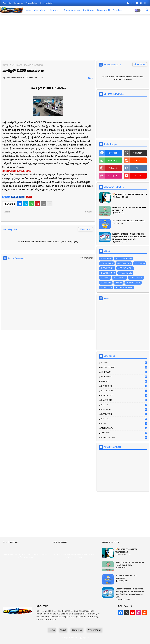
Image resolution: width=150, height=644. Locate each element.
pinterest (113, 168)
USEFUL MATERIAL (125, 287)
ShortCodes (88, 10)
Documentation (47, 3)
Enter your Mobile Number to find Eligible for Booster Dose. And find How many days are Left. (129, 237)
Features (55, 10)
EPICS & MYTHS (126, 268)
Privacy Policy (32, 3)
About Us (7, 3)
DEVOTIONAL (108, 268)
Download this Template (110, 10)
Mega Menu (40, 10)
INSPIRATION (137, 278)
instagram (113, 176)
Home (28, 10)
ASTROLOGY (108, 263)
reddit (137, 160)
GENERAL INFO (18, 197)
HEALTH (106, 278)
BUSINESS (141, 263)
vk (137, 168)
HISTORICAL (121, 278)
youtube (137, 176)
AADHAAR (107, 258)
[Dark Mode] (147, 10)
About (63, 630)
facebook (113, 153)
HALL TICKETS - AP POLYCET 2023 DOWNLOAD (129, 209)
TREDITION (107, 287)
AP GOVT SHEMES (125, 258)
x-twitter (137, 153)
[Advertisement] (75, 38)
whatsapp (113, 160)
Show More (140, 64)
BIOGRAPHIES (125, 263)
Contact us (19, 3)
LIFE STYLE (107, 283)
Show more (85, 229)
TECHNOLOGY (134, 283)
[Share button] (50, 204)
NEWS (13, 65)
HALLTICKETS (126, 273)
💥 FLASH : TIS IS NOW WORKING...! (130, 194)
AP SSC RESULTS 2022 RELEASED (129, 221)
